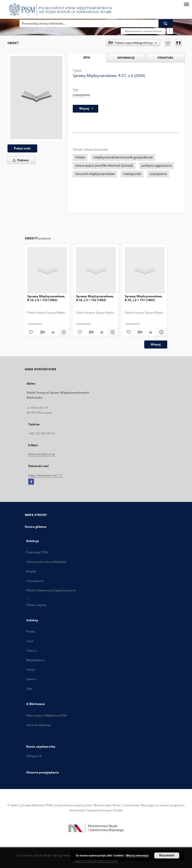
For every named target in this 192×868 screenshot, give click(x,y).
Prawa (31, 631)
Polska (80, 157)
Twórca (31, 650)
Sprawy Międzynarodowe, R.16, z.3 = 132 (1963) (95, 298)
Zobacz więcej (36, 605)
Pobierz (20, 160)
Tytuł (30, 641)
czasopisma (158, 174)
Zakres (31, 679)
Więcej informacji (137, 855)
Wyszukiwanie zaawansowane (143, 31)
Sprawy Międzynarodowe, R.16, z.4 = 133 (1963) (46, 298)
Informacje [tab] (126, 58)
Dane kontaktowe (39, 725)
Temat (31, 670)
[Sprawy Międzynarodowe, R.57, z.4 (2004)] (36, 98)
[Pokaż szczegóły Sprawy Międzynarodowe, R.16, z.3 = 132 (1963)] (112, 332)
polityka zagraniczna (157, 166)
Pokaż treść (22, 148)
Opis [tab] (87, 58)
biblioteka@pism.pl (42, 454)
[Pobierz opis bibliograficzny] (42, 332)
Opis (29, 689)
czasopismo (81, 95)
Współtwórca (35, 660)
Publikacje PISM (37, 552)
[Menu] (186, 4)
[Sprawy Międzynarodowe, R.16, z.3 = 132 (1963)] (96, 270)
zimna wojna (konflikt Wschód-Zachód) (104, 166)
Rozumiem (167, 855)
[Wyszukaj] (166, 23)
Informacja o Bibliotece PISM (46, 715)
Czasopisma (35, 581)
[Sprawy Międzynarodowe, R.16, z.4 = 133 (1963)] (47, 270)
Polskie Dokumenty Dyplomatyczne (51, 590)
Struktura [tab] (165, 58)
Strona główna (36, 527)
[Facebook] (31, 482)
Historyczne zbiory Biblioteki (46, 562)
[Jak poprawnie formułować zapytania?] (170, 31)
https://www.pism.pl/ (45, 475)
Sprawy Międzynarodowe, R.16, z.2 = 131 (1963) (144, 298)
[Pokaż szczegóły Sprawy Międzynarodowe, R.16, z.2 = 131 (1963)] (161, 332)
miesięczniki (132, 174)
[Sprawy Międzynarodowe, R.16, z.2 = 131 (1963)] (145, 270)
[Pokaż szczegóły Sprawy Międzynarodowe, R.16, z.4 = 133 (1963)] (63, 332)
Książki (31, 571)
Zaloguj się (34, 756)
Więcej (156, 344)
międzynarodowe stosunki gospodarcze (123, 157)
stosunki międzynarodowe (95, 174)
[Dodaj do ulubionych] (168, 43)
